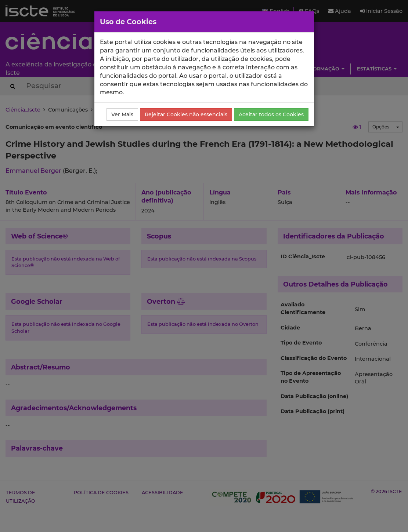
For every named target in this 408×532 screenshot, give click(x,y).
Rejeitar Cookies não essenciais (186, 114)
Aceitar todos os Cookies (271, 114)
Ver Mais (122, 114)
